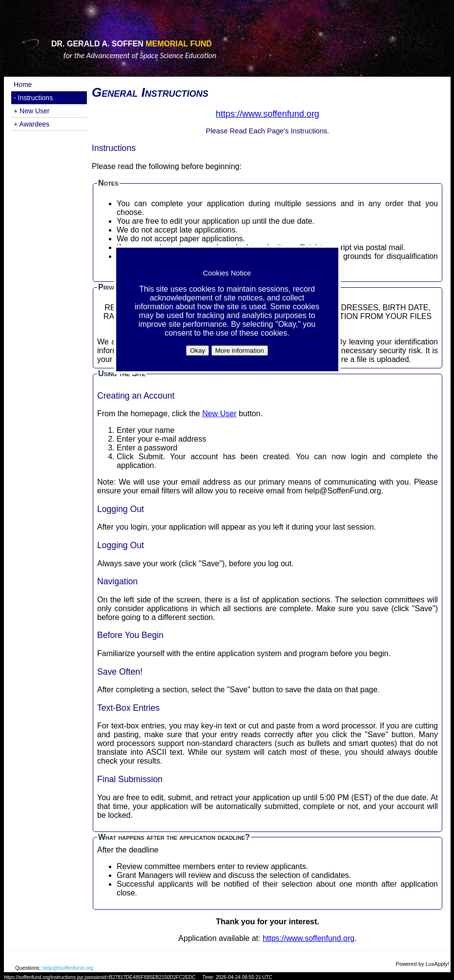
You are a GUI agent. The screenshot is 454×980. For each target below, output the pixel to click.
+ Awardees (31, 124)
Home (23, 85)
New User (219, 414)
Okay (197, 351)
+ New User (32, 111)
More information (240, 351)
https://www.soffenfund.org (309, 938)
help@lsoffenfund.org (68, 968)
